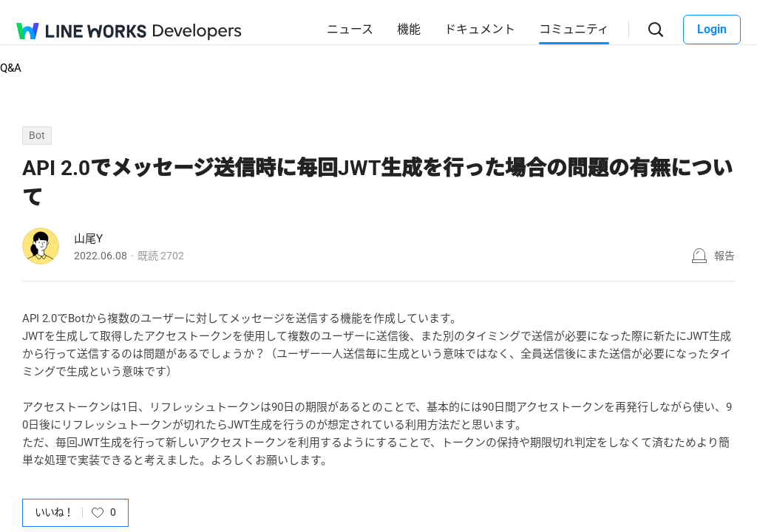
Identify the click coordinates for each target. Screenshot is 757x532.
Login (712, 29)
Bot (37, 135)
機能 (409, 29)
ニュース (350, 29)
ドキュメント (480, 29)
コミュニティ (574, 29)
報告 (724, 256)
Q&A (11, 68)
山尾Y (88, 239)
